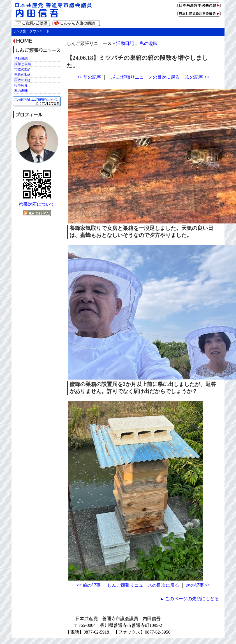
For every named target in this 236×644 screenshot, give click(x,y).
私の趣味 (149, 43)
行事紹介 (21, 85)
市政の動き (23, 69)
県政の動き (23, 75)
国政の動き (23, 80)
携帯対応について (37, 204)
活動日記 (125, 43)
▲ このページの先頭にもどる (189, 599)
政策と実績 (23, 64)
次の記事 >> (197, 77)
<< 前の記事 (89, 77)
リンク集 (20, 31)
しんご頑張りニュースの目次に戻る (144, 77)
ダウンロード (40, 31)
